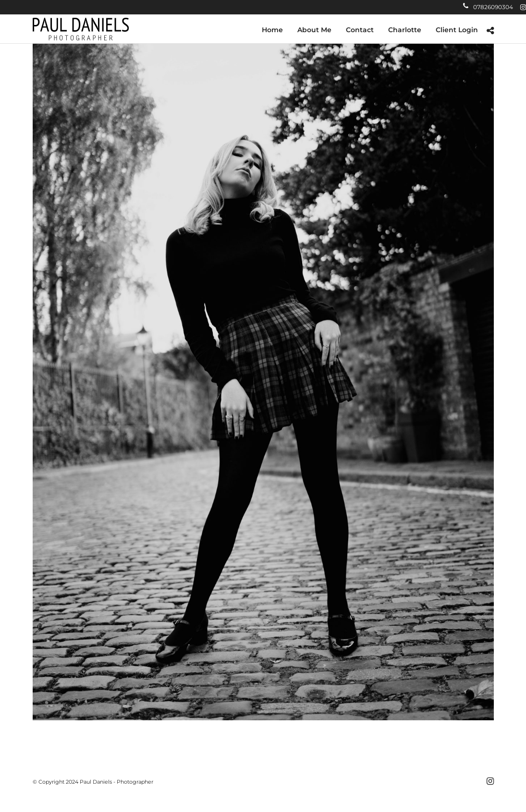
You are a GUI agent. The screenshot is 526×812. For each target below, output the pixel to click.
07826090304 (488, 7)
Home (272, 30)
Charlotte (405, 30)
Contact (360, 30)
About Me (314, 30)
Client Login (457, 30)
